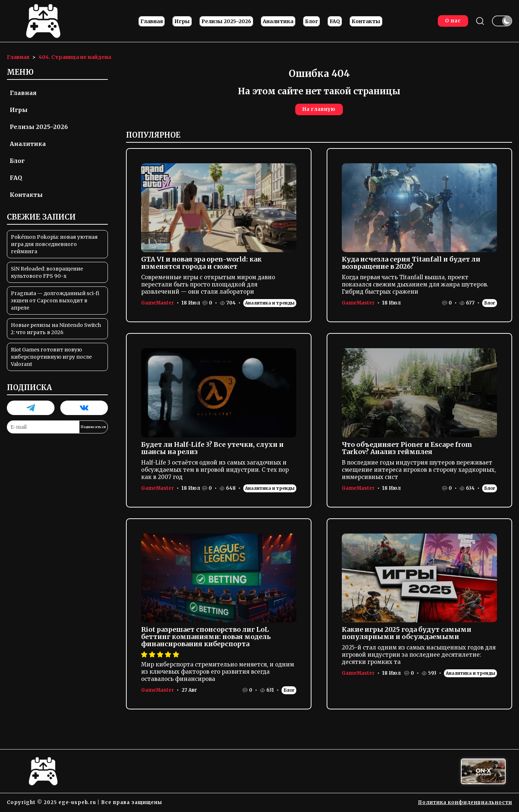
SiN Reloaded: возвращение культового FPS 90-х (47, 272)
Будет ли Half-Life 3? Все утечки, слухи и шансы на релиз (212, 448)
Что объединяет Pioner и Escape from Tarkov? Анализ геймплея (407, 448)
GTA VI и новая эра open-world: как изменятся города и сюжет (201, 263)
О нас (453, 21)
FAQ (335, 21)
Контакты (366, 21)
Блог (311, 21)
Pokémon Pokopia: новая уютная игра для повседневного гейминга (54, 244)
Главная (152, 21)
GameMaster (158, 303)
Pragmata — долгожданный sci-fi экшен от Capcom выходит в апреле (55, 301)
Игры (182, 21)
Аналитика (278, 21)
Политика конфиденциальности (465, 802)
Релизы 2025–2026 (226, 21)
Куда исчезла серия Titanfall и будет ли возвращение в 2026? (411, 263)
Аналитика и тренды (270, 303)
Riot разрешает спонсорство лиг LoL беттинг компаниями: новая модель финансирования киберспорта (206, 637)
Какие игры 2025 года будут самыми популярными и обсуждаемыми (407, 633)
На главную (319, 109)
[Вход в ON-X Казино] (483, 771)
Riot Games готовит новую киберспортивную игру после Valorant (51, 357)
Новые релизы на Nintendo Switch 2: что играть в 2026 (56, 329)
